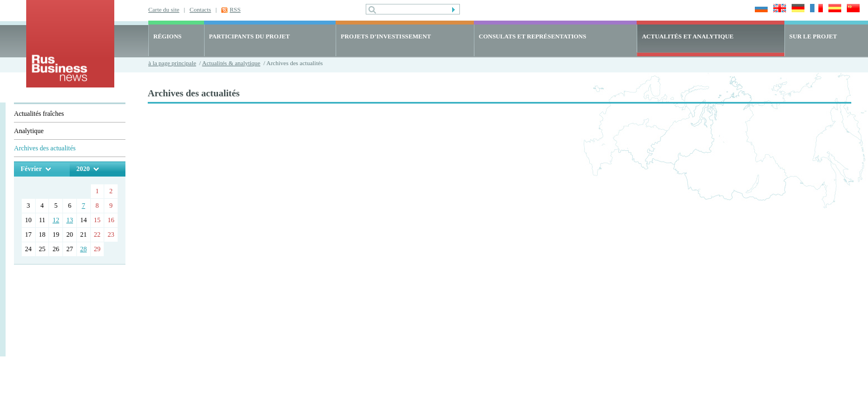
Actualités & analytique (231, 63)
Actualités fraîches (39, 114)
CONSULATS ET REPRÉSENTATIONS (533, 36)
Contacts (200, 9)
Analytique (29, 131)
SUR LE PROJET (813, 36)
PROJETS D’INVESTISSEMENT (386, 36)
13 (70, 220)
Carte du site (164, 9)
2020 (83, 169)
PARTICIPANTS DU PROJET (249, 36)
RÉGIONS (168, 36)
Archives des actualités (45, 148)
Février (31, 169)
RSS (235, 9)
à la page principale (172, 63)
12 (56, 220)
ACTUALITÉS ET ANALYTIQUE (687, 36)
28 (84, 249)
